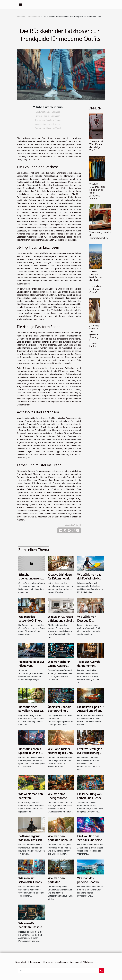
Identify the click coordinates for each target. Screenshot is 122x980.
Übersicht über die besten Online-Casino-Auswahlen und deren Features (60, 713)
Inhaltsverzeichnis (49, 107)
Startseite (21, 17)
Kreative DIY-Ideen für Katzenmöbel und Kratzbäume (60, 579)
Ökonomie (48, 962)
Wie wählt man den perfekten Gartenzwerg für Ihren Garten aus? (31, 800)
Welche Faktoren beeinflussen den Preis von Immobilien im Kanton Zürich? (96, 282)
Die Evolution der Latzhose (48, 112)
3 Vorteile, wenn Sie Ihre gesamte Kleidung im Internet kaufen (94, 336)
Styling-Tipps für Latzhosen (48, 116)
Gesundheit (21, 962)
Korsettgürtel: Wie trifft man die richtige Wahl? (96, 146)
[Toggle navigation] (20, 5)
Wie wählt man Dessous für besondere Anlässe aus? (89, 623)
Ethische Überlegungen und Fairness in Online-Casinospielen (30, 581)
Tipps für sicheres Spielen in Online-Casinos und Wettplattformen (30, 755)
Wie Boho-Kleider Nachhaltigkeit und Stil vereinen (60, 753)
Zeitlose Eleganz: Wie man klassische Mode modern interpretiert (31, 842)
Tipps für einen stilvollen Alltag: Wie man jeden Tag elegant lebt (31, 713)
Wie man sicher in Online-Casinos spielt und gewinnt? (60, 666)
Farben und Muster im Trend (48, 128)
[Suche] (58, 971)
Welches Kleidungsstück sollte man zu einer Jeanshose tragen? (97, 191)
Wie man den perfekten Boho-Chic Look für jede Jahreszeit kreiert (61, 842)
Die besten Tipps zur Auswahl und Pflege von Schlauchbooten (90, 711)
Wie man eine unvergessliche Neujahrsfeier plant (60, 798)
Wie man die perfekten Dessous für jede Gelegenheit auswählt (31, 929)
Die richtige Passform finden (48, 120)
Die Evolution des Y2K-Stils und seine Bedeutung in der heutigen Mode (90, 842)
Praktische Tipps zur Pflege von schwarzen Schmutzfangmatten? (32, 668)
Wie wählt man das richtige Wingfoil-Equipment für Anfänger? (89, 581)
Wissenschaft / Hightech (81, 962)
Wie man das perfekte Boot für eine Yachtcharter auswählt (88, 884)
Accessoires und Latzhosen (48, 124)
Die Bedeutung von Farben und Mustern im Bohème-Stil (90, 798)
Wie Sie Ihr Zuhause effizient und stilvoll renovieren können (60, 621)
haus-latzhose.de (45, 228)
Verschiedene (34, 17)
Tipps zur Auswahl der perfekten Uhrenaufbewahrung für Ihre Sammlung (90, 668)
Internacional (34, 962)
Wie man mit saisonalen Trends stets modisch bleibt (31, 882)
